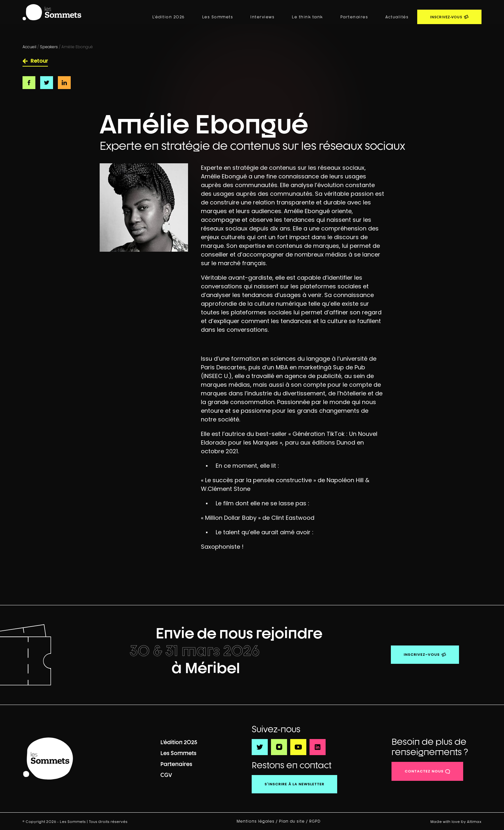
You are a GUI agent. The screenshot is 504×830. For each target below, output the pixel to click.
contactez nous (424, 771)
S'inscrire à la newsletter (294, 784)
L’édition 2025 (179, 742)
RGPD (315, 821)
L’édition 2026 (169, 17)
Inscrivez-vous (422, 654)
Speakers (49, 47)
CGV (166, 775)
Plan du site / (294, 821)
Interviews (262, 17)
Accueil (29, 47)
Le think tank (307, 17)
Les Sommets (218, 17)
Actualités (397, 17)
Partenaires (354, 17)
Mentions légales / (258, 821)
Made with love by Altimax (456, 821)
